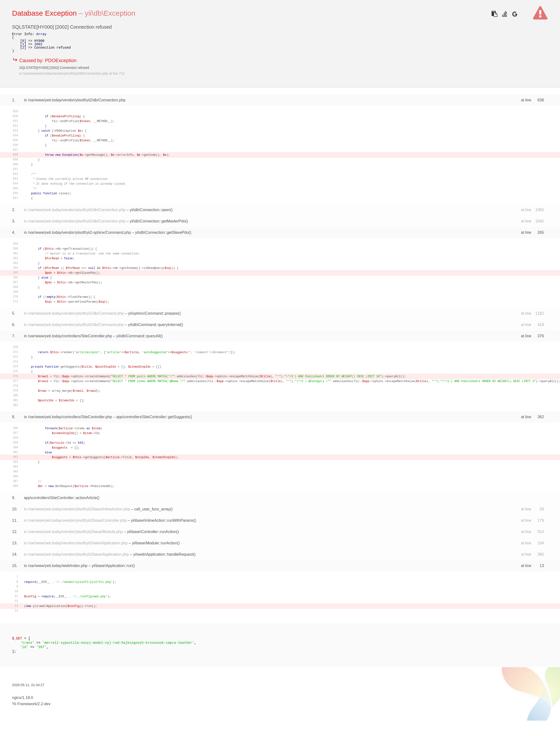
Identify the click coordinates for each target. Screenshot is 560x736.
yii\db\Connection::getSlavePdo (162, 232)
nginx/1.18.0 (23, 698)
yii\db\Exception (110, 13)
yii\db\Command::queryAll (138, 336)
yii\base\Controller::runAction (152, 532)
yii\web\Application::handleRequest (163, 554)
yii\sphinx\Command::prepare (153, 313)
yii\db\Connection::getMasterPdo (158, 221)
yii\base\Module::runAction (155, 543)
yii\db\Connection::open (150, 210)
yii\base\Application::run (112, 566)
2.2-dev (44, 704)
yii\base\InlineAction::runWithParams (162, 520)
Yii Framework (24, 704)
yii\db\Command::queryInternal (154, 325)
